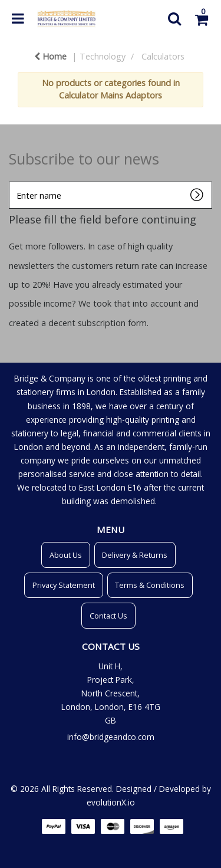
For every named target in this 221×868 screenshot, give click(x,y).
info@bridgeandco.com (111, 737)
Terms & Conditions (150, 585)
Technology (103, 56)
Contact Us (108, 616)
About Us (66, 555)
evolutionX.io (111, 802)
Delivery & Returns (135, 555)
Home (50, 56)
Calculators (163, 56)
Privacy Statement (64, 585)
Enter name (12, 181)
